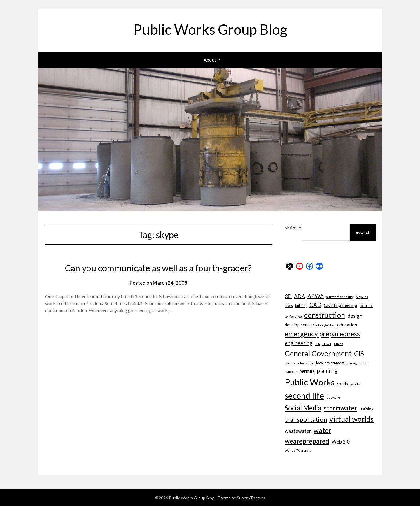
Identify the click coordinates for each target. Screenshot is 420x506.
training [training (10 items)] (366, 409)
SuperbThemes (251, 498)
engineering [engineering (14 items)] (299, 343)
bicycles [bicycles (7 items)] (362, 297)
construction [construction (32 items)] (325, 315)
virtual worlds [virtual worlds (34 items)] (351, 419)
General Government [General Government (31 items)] (318, 353)
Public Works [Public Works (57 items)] (310, 382)
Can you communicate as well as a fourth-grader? (158, 268)
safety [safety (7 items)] (355, 384)
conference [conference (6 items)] (293, 316)
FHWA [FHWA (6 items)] (327, 344)
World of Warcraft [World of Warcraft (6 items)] (298, 450)
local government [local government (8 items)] (330, 363)
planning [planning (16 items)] (327, 371)
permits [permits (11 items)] (307, 371)
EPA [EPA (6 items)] (317, 344)
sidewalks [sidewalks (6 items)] (334, 397)
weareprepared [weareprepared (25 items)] (307, 441)
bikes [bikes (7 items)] (289, 305)
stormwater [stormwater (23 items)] (340, 408)
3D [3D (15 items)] (288, 296)
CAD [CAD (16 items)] (315, 305)
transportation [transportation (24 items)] (306, 419)
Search (293, 227)
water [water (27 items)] (322, 430)
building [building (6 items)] (301, 306)
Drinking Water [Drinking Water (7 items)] (323, 325)
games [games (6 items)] (338, 344)
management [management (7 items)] (357, 363)
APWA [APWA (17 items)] (316, 296)
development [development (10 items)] (297, 325)
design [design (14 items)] (355, 316)
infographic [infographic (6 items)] (306, 363)
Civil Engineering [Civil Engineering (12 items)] (341, 305)
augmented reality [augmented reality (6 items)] (340, 297)
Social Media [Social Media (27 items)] (303, 408)
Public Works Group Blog (210, 29)
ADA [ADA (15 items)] (300, 296)
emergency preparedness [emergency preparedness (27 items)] (322, 334)
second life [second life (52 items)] (304, 396)
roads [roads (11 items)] (342, 384)
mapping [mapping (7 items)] (291, 371)
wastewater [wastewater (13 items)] (298, 431)
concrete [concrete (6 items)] (366, 306)
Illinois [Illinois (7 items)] (290, 363)
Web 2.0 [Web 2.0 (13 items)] (341, 442)
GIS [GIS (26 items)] (359, 354)
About (210, 60)
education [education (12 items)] (347, 325)
